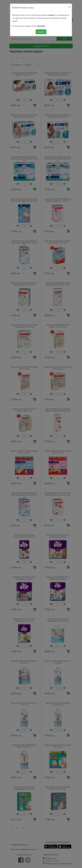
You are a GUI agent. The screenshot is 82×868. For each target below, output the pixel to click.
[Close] (69, 7)
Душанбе (41, 32)
